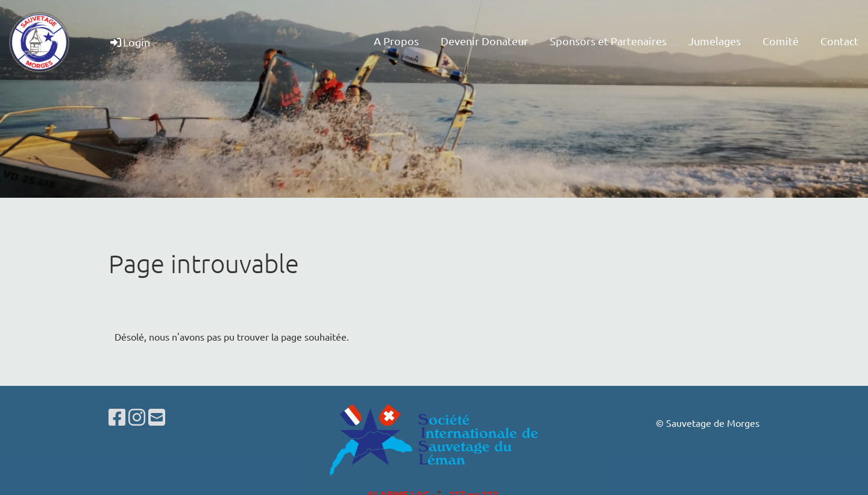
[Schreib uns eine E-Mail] (157, 417)
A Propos (396, 41)
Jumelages (715, 41)
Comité (781, 41)
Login (129, 42)
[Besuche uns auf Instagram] (137, 417)
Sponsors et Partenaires (608, 41)
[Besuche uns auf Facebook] (117, 417)
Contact (839, 41)
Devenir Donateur (484, 41)
